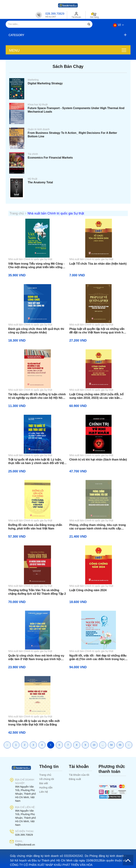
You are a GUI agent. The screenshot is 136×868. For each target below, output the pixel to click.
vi (118, 25)
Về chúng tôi (47, 779)
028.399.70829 (55, 14)
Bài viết (44, 783)
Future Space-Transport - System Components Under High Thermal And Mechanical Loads (76, 110)
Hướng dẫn (46, 787)
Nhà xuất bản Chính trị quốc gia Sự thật (56, 213)
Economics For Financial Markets (50, 158)
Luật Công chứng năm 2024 (88, 590)
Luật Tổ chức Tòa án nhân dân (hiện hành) (98, 264)
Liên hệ (44, 792)
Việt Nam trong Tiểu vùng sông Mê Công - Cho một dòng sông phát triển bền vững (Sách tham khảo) (36, 266)
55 (120, 745)
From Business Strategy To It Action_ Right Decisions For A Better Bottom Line (73, 135)
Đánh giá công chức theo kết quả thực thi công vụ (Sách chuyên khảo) (36, 331)
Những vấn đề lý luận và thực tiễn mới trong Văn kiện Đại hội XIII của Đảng (34, 723)
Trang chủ (45, 775)
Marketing (33, 80)
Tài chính (33, 154)
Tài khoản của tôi (79, 775)
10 (94, 745)
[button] (67, 35)
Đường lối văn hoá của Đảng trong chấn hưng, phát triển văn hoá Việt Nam (35, 527)
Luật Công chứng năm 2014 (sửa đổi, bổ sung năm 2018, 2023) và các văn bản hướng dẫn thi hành (97, 396)
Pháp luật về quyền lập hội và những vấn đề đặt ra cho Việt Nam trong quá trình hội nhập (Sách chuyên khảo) (98, 331)
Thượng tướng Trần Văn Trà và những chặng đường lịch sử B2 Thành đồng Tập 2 (37, 592)
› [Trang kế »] (129, 745)
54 (111, 745)
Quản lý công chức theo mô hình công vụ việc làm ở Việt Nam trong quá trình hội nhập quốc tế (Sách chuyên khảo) (36, 658)
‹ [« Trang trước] (7, 745)
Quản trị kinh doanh (39, 129)
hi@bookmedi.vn (25, 845)
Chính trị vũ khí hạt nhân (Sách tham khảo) (98, 460)
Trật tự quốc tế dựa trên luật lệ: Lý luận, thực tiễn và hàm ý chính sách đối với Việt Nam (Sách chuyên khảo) (37, 461)
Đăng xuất (75, 779)
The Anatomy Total (40, 182)
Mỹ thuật (33, 179)
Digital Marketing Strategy (45, 83)
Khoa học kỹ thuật (38, 104)
